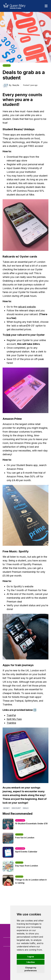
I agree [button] (31, 957)
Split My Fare (14, 719)
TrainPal (11, 715)
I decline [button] (31, 962)
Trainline (11, 723)
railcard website (27, 307)
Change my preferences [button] (31, 969)
